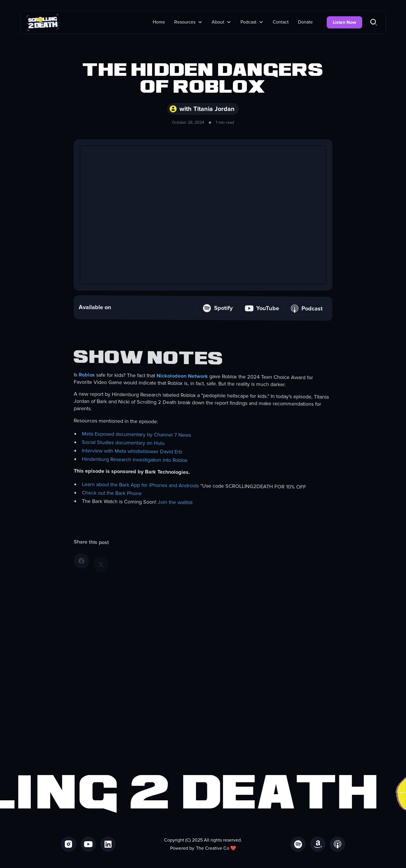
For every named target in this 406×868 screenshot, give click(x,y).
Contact (281, 22)
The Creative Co (213, 848)
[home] (43, 22)
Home (159, 22)
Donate (305, 22)
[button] (188, 22)
